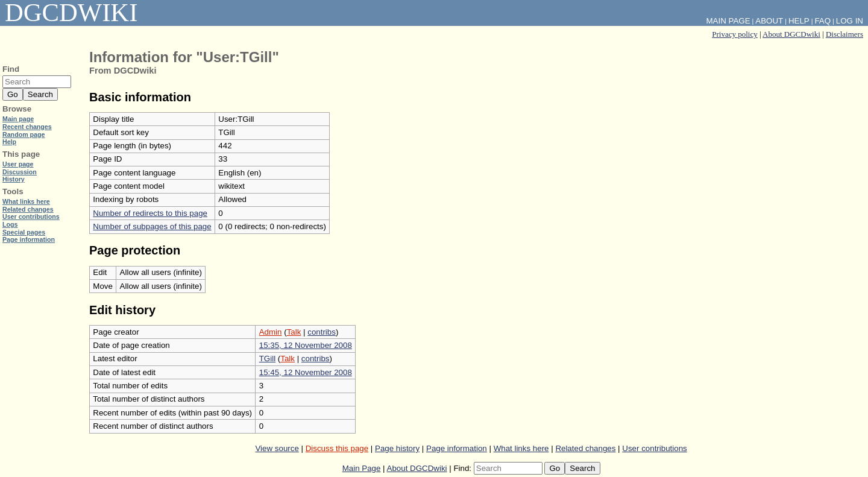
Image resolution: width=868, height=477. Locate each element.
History (14, 179)
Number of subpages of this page (152, 226)
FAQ (822, 21)
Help (799, 21)
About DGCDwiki (791, 34)
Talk (294, 332)
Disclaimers (844, 34)
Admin (271, 332)
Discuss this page (337, 448)
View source (277, 448)
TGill (267, 359)
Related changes (585, 448)
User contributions (654, 448)
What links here (521, 448)
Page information (457, 448)
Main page (18, 119)
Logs (10, 224)
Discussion (20, 172)
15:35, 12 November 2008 (306, 345)
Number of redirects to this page (150, 213)
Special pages (24, 232)
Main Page (362, 468)
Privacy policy (734, 34)
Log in (850, 21)
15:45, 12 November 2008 (306, 372)
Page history (397, 448)
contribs (322, 332)
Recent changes (27, 127)
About (769, 21)
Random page (24, 134)
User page (18, 164)
